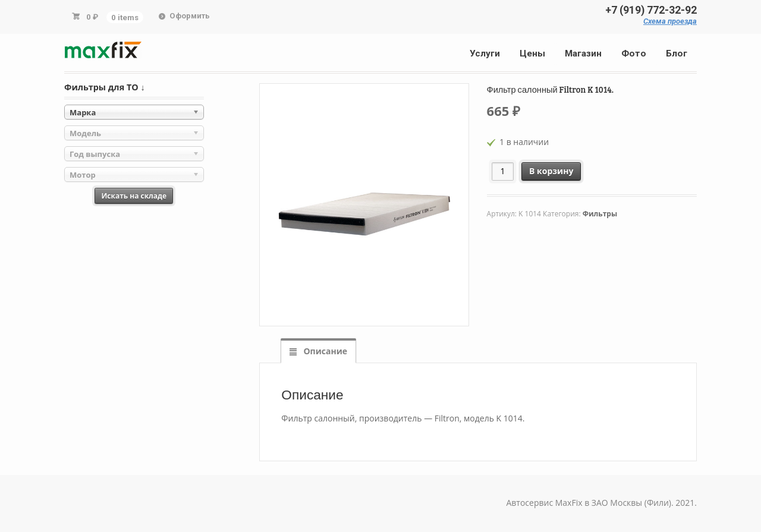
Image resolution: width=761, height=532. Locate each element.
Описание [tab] (324, 351)
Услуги (485, 53)
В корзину (551, 171)
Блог (677, 53)
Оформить (190, 16)
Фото (634, 53)
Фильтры (600, 214)
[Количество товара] (503, 171)
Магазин (583, 53)
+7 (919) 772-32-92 (651, 10)
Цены (532, 53)
